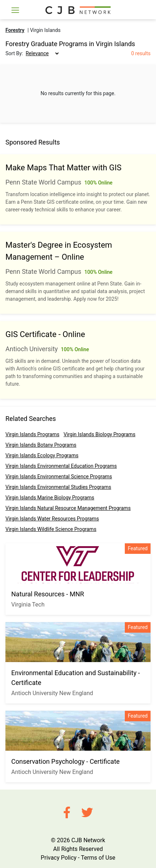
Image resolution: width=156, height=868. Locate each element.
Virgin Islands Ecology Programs (42, 455)
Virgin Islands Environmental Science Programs (59, 476)
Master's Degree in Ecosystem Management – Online (59, 251)
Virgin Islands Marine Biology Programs (50, 498)
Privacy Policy (59, 858)
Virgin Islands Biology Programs (99, 434)
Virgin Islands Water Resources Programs (52, 519)
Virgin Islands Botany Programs (41, 445)
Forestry (15, 30)
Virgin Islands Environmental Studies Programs (58, 487)
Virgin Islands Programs (32, 434)
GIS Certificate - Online (45, 334)
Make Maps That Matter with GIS (63, 168)
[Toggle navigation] (15, 10)
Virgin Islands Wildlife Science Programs (51, 529)
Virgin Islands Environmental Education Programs (61, 466)
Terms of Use (98, 858)
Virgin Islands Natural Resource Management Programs (68, 508)
